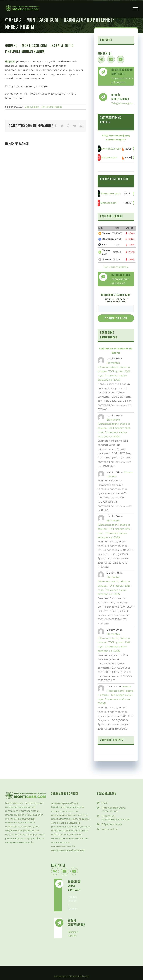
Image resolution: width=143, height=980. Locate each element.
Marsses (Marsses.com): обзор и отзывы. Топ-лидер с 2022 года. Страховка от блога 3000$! (116, 695)
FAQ (104, 803)
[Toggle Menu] (135, 9)
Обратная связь (112, 824)
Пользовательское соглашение (114, 809)
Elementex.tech (111, 149)
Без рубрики (32, 107)
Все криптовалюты (116, 267)
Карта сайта (109, 829)
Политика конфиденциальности (116, 818)
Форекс (10, 61)
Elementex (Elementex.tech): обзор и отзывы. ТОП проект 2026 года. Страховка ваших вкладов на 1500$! (114, 371)
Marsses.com (109, 157)
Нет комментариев (52, 107)
